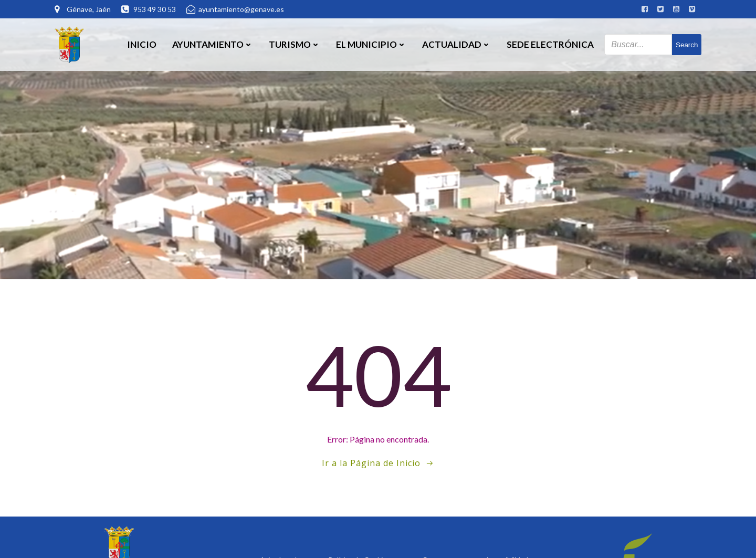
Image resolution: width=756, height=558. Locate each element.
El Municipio (371, 44)
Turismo (295, 44)
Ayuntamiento (213, 44)
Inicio (142, 44)
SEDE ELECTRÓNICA (550, 44)
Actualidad (456, 44)
